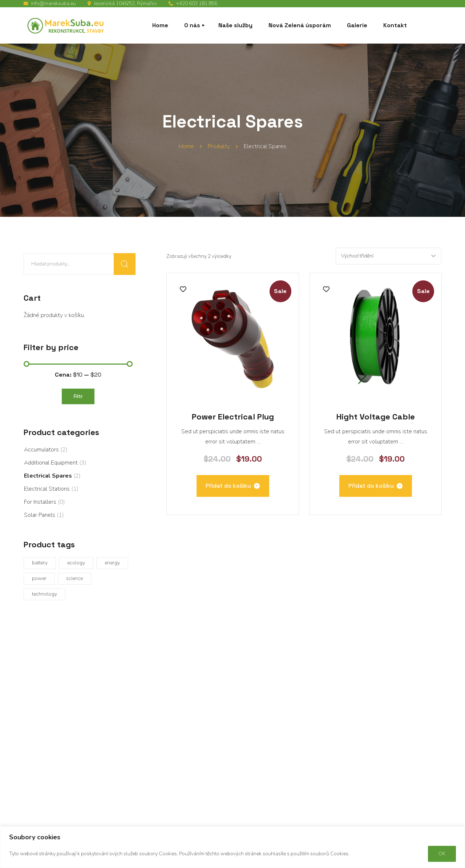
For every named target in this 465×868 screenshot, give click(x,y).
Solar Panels (40, 515)
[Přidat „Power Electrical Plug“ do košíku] (233, 486)
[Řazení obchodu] (388, 256)
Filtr (78, 396)
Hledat (125, 264)
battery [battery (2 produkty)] (40, 563)
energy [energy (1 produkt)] (112, 563)
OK (442, 854)
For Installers (40, 502)
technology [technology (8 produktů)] (45, 594)
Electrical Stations (47, 489)
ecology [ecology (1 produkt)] (76, 563)
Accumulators (41, 450)
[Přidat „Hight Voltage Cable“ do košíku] (376, 486)
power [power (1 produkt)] (39, 578)
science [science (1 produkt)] (74, 578)
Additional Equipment (51, 463)
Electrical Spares (48, 476)
